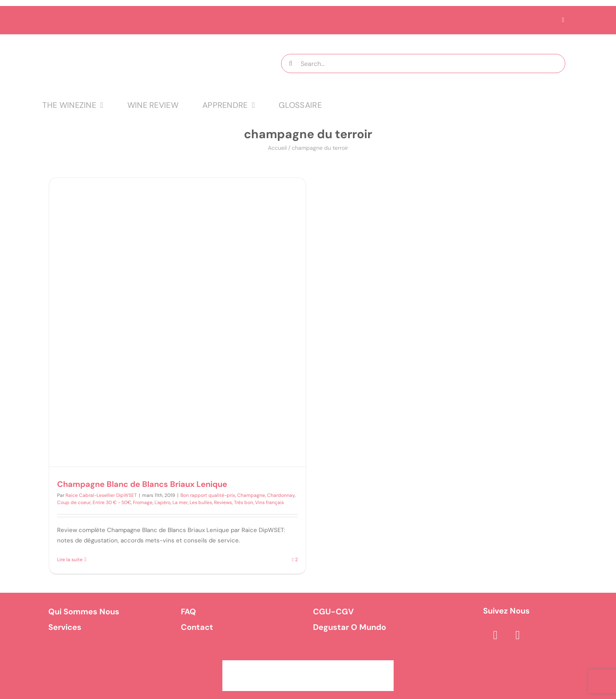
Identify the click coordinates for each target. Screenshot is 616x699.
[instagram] (518, 635)
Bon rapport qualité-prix (208, 495)
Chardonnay (281, 495)
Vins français (269, 502)
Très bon (244, 502)
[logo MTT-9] (142, 42)
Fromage (143, 502)
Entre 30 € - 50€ (112, 502)
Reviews (223, 502)
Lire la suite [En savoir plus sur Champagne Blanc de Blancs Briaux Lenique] (70, 560)
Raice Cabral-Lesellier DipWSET (101, 495)
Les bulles (201, 502)
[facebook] (495, 635)
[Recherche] (291, 64)
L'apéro (162, 502)
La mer (180, 502)
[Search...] (423, 64)
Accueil (277, 148)
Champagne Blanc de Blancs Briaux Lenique (142, 484)
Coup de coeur (74, 502)
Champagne (251, 495)
